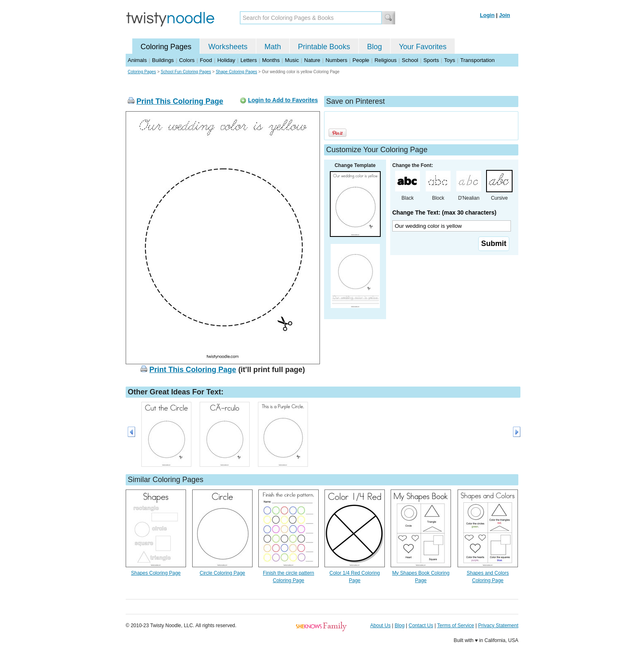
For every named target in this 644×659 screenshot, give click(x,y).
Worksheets (228, 47)
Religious (385, 60)
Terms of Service (455, 626)
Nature (312, 60)
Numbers (336, 60)
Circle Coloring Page (222, 573)
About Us (380, 626)
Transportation (477, 60)
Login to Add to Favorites (283, 100)
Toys (450, 60)
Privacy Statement (498, 626)
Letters (249, 60)
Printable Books (324, 47)
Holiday (226, 60)
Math (273, 47)
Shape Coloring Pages (236, 72)
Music (292, 60)
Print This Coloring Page (180, 101)
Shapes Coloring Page (156, 573)
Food (206, 60)
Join (504, 15)
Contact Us (421, 626)
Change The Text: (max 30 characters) (444, 213)
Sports (431, 60)
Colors (187, 60)
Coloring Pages (166, 47)
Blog (374, 47)
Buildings (163, 60)
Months (271, 60)
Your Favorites (423, 47)
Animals (137, 60)
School (410, 60)
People (361, 60)
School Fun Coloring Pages (186, 72)
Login (487, 15)
